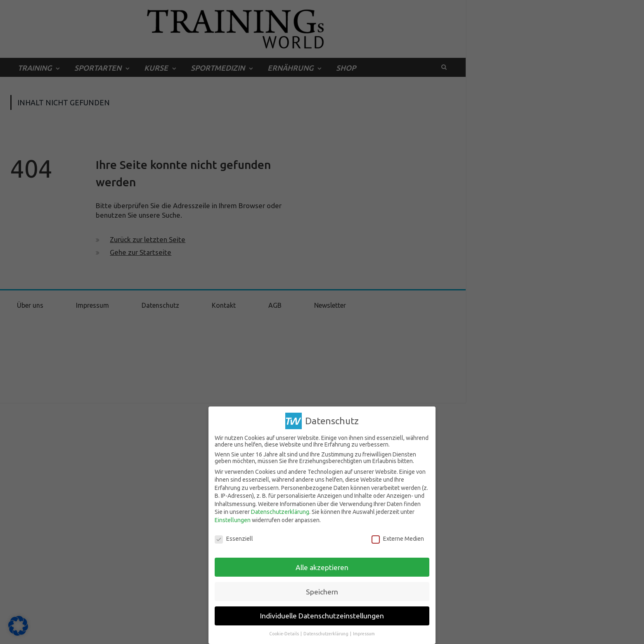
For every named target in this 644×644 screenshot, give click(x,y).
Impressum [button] (364, 634)
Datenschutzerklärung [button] (326, 634)
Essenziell (234, 539)
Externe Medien (398, 539)
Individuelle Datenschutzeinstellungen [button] (322, 616)
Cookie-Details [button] (284, 634)
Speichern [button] (322, 592)
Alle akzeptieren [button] (322, 567)
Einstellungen (233, 520)
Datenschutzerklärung (280, 512)
